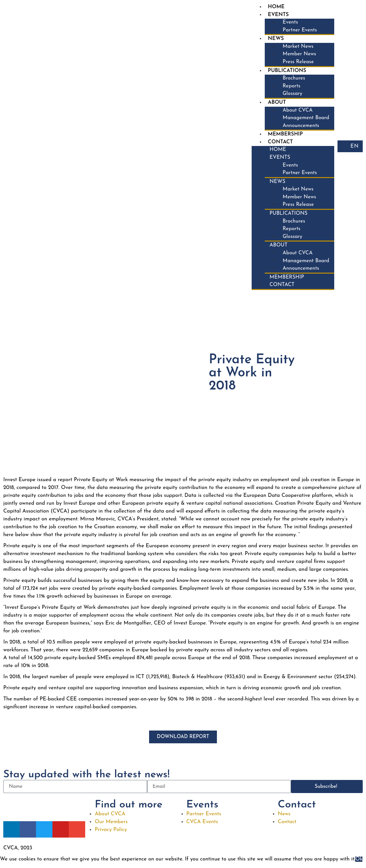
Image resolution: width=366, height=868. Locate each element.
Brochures (293, 80)
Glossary (291, 96)
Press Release (297, 63)
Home (275, 7)
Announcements (300, 128)
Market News (297, 47)
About (276, 104)
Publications (286, 72)
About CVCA (297, 112)
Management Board (305, 120)
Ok (359, 864)
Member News (299, 55)
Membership (285, 137)
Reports (290, 88)
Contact (279, 145)
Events (277, 15)
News (275, 40)
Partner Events (299, 31)
